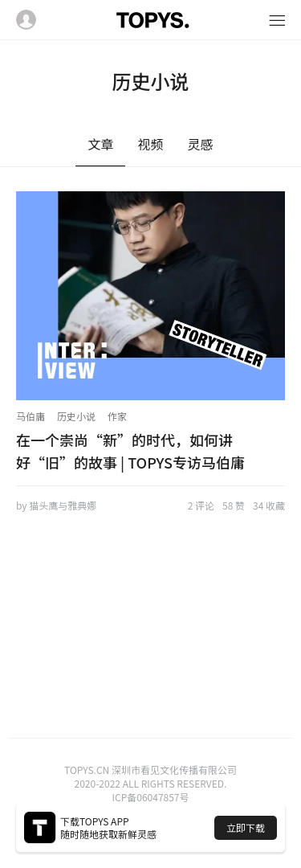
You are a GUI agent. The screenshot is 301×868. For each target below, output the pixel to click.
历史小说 (76, 416)
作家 (117, 416)
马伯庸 (31, 416)
